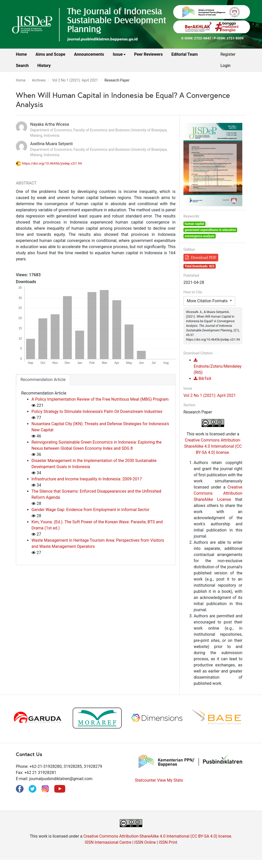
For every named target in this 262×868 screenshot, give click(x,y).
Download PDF (204, 257)
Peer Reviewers (148, 54)
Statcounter (145, 780)
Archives (39, 80)
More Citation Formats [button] (208, 301)
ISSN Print (168, 842)
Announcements (89, 54)
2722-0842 (203, 38)
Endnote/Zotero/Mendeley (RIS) (218, 367)
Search (22, 66)
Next (254, 719)
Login (225, 66)
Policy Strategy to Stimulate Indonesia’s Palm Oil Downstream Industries (97, 412)
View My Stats (170, 780)
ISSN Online (145, 842)
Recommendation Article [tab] (43, 380)
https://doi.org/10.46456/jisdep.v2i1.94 (52, 163)
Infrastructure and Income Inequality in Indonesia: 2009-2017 (87, 479)
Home (21, 54)
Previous (8, 719)
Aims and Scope (50, 54)
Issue (118, 54)
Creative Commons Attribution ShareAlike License (218, 493)
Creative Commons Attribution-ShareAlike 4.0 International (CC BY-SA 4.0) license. (213, 446)
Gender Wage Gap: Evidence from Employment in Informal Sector (90, 510)
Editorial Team (185, 54)
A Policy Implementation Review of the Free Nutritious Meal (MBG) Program (100, 399)
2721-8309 (235, 38)
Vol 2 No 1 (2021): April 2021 (75, 80)
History (44, 66)
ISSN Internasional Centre (108, 842)
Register (228, 54)
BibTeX (203, 379)
